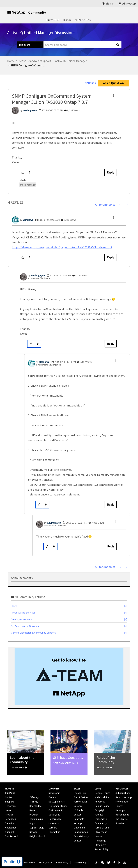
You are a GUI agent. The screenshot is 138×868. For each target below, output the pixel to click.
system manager (28, 185)
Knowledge (53, 20)
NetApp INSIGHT (57, 802)
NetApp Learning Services (25, 626)
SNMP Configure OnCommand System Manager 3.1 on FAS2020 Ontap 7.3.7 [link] (29, 65)
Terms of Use (29, 862)
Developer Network (21, 619)
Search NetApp (124, 797)
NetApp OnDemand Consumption (81, 828)
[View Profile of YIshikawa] (28, 220)
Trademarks (101, 819)
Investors (54, 823)
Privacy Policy (45, 862)
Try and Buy (80, 793)
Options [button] (89, 83)
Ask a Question (113, 83)
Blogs (67, 20)
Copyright (100, 810)
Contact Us (54, 832)
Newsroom (54, 793)
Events (52, 797)
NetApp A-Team (83, 20)
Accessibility (102, 849)
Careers (53, 828)
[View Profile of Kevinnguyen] (30, 110)
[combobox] (82, 45)
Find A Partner (81, 797)
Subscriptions (123, 793)
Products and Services (23, 613)
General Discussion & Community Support (33, 633)
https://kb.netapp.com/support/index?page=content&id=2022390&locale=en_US (62, 247)
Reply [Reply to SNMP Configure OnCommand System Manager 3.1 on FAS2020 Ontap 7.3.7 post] (110, 172)
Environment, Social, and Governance (56, 815)
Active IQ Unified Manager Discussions (73, 61)
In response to (39, 278)
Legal (98, 789)
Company (54, 789)
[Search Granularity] (30, 45)
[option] (69, 677)
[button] (114, 96)
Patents (99, 815)
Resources (122, 789)
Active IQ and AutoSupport (35, 61)
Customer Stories (58, 806)
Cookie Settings (80, 862)
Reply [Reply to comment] (110, 257)
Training (34, 802)
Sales (77, 789)
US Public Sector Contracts (79, 815)
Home (11, 61)
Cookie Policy (62, 862)
